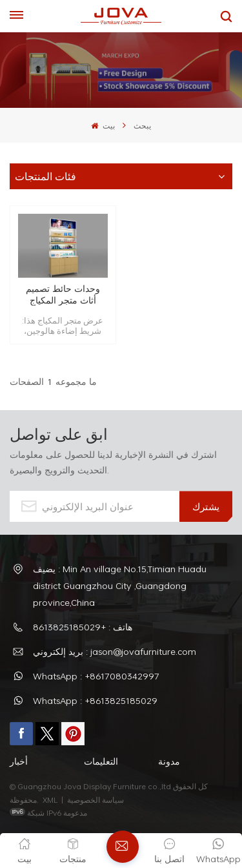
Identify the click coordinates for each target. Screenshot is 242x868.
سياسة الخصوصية (96, 800)
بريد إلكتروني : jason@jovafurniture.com (115, 651)
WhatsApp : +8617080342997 (96, 676)
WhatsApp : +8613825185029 (95, 700)
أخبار (19, 761)
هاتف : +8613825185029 (83, 627)
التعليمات (101, 761)
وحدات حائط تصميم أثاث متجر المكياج (63, 294)
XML (50, 800)
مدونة (169, 761)
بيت (103, 125)
